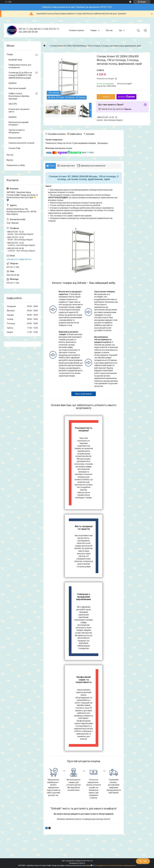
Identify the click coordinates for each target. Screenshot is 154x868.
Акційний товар (15, 60)
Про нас (109, 30)
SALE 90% (13, 104)
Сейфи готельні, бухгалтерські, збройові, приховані (19, 96)
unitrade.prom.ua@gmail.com (19, 259)
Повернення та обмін (16, 165)
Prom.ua (90, 861)
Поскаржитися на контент (105, 865)
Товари (94, 30)
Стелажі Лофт (15, 148)
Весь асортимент (84, 394)
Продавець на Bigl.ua (77, 863)
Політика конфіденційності (126, 865)
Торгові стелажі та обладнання (17, 131)
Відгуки (10, 160)
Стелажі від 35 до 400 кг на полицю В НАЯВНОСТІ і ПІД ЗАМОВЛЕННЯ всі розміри (20, 75)
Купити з (126, 97)
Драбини (13, 83)
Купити (106, 97)
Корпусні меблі (15, 138)
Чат (143, 861)
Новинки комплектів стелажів (21, 143)
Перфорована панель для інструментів (20, 66)
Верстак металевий (17, 88)
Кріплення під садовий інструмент (18, 124)
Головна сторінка (76, 30)
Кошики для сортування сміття (19, 110)
